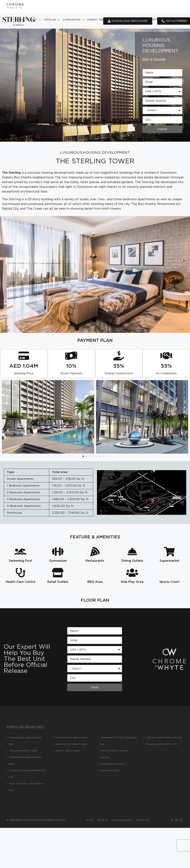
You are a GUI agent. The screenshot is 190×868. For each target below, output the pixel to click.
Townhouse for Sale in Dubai (71, 738)
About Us (122, 20)
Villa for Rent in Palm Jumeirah (164, 738)
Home (90, 820)
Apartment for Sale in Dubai (71, 744)
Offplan (50, 20)
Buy (21, 20)
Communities (72, 20)
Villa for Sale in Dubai (67, 751)
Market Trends (98, 20)
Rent (34, 20)
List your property (146, 20)
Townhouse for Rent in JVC (162, 744)
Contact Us (171, 20)
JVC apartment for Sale (23, 751)
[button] (6, 417)
